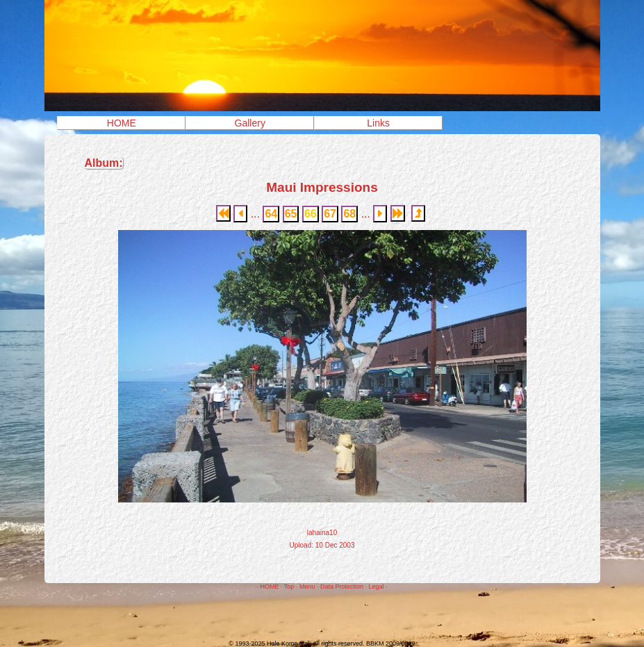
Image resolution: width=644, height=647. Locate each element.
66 (311, 214)
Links (378, 123)
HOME (122, 123)
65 (291, 214)
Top (289, 587)
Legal (376, 587)
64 (271, 214)
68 (349, 214)
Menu (307, 587)
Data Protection (342, 587)
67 (330, 214)
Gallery (250, 123)
